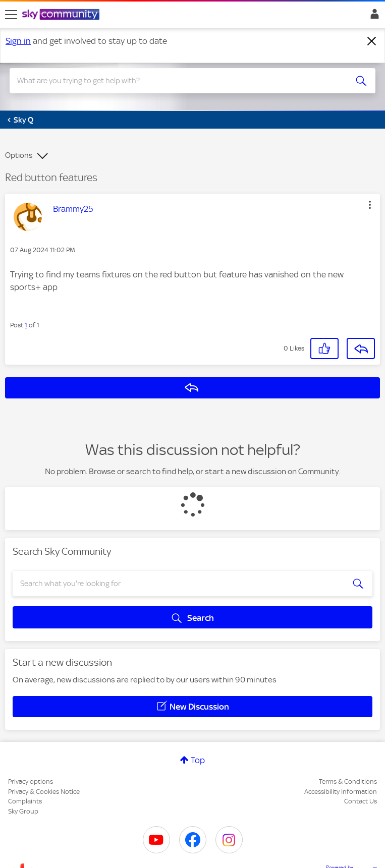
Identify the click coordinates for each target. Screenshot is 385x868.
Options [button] (19, 155)
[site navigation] (11, 15)
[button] (370, 205)
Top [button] (198, 760)
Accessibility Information (341, 792)
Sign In (373, 17)
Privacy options (31, 782)
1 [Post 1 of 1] (26, 325)
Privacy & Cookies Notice (44, 792)
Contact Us (361, 801)
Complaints (25, 801)
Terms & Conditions (348, 782)
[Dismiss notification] (372, 41)
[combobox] (174, 81)
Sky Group (23, 811)
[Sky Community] (62, 15)
